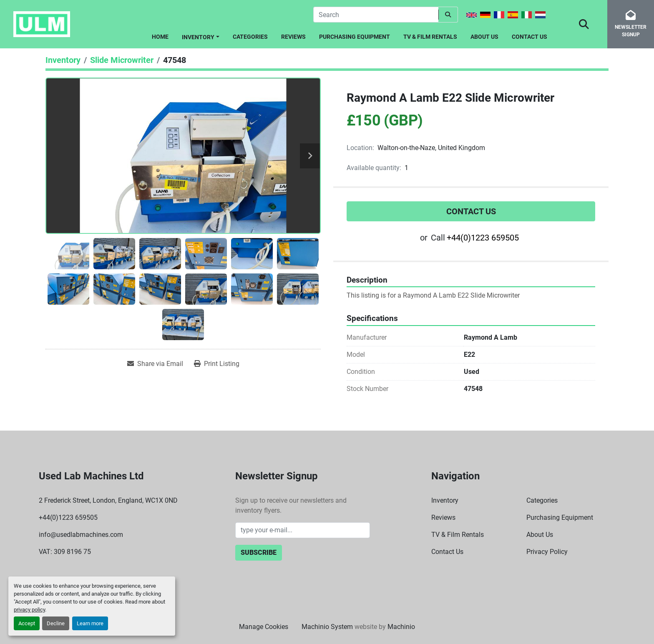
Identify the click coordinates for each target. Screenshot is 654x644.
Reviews (293, 37)
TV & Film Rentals (430, 37)
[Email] (303, 530)
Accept (27, 623)
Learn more (90, 623)
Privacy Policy (547, 552)
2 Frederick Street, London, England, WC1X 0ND (108, 500)
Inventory (198, 37)
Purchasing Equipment (355, 37)
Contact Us (529, 37)
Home (160, 37)
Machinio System (327, 627)
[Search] (376, 15)
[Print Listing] (217, 364)
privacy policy (29, 610)
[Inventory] (63, 60)
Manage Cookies (264, 627)
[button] (201, 36)
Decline (56, 623)
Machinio (401, 627)
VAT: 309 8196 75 (65, 552)
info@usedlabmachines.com (81, 535)
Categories (250, 37)
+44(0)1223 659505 (483, 238)
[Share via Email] (155, 364)
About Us (484, 37)
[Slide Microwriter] (122, 60)
